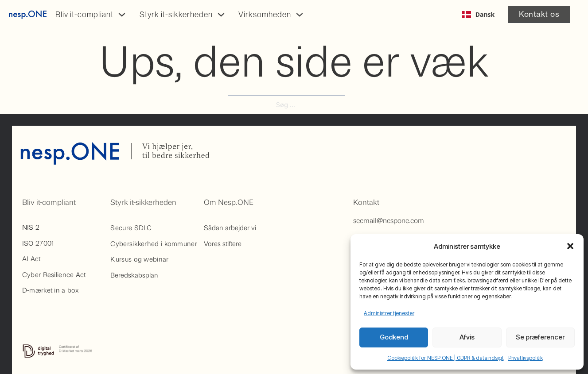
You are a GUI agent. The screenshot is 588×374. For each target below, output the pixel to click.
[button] (570, 246)
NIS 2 (31, 227)
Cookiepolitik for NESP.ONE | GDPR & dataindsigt (446, 358)
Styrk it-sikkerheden (176, 15)
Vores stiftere (223, 243)
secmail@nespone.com (389, 220)
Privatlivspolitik (526, 358)
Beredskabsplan (134, 275)
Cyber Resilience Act (54, 274)
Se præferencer (540, 337)
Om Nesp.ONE (229, 202)
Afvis (467, 337)
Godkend (394, 337)
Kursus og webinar (139, 259)
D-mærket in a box (50, 290)
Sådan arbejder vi (230, 227)
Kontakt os (539, 14)
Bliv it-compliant (84, 15)
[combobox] (478, 15)
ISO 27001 (38, 243)
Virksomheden (265, 15)
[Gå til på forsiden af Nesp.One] (28, 15)
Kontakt (366, 202)
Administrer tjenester (389, 313)
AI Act (31, 258)
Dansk (478, 14)
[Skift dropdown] (122, 15)
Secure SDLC (131, 227)
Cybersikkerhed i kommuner (154, 243)
